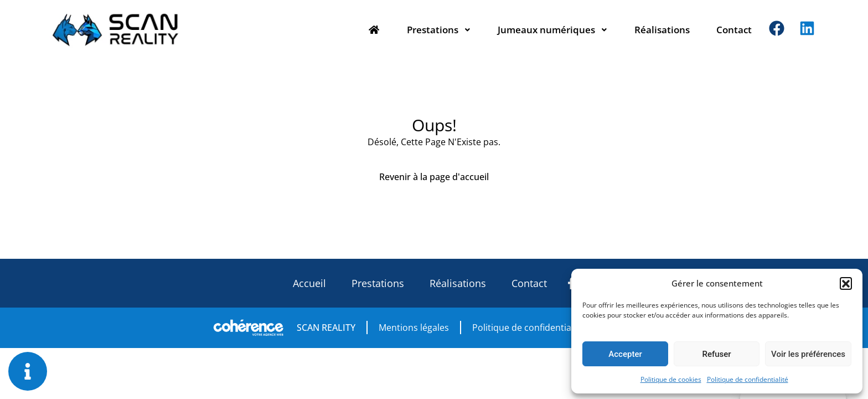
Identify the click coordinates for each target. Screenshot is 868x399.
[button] (846, 283)
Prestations (439, 30)
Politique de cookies (671, 379)
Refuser (716, 354)
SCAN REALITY (326, 328)
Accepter (625, 354)
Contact (734, 30)
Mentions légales (414, 328)
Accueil (309, 283)
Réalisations (662, 30)
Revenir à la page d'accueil (434, 177)
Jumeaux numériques (553, 30)
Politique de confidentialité (748, 379)
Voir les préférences (808, 354)
